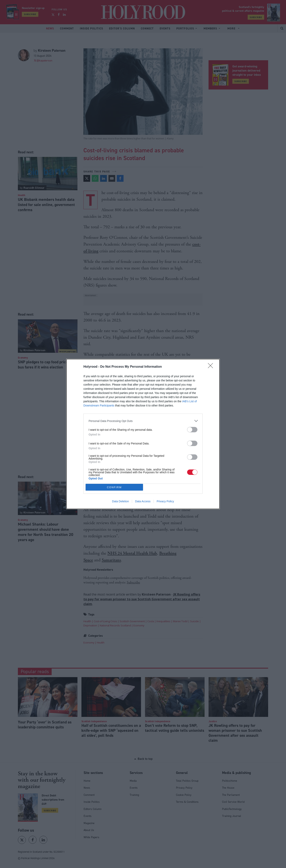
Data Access (143, 501)
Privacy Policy (165, 501)
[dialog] (143, 434)
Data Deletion (120, 501)
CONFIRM (114, 487)
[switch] (192, 430)
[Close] (212, 367)
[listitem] (143, 421)
